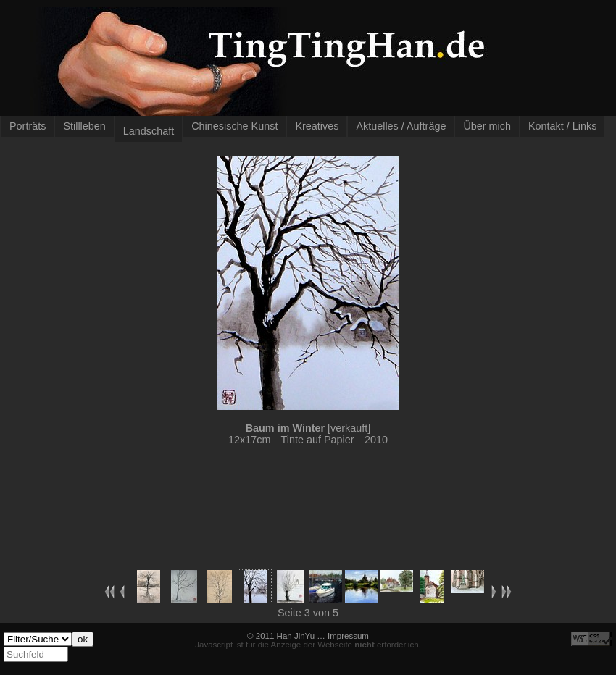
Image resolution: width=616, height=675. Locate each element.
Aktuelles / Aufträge (401, 126)
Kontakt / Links (562, 126)
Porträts (28, 126)
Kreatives (317, 126)
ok (83, 639)
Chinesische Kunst (234, 126)
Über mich (487, 126)
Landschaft (149, 131)
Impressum (348, 636)
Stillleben (84, 126)
